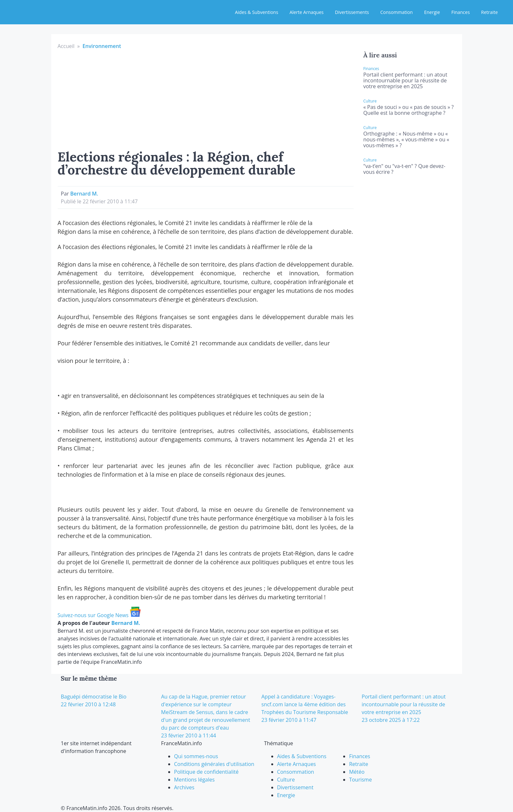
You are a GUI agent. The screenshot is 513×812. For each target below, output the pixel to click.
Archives (184, 787)
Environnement (102, 46)
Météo (357, 772)
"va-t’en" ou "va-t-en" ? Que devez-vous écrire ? (404, 169)
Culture (286, 780)
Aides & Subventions (256, 12)
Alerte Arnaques (306, 12)
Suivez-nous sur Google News (99, 615)
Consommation (397, 12)
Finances (461, 12)
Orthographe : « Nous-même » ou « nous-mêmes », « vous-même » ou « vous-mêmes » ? (406, 139)
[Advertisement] (206, 99)
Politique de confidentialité (206, 772)
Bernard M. (84, 194)
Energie (432, 12)
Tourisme (360, 780)
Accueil (66, 46)
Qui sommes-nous (196, 756)
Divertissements (352, 12)
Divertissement (295, 787)
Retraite (490, 12)
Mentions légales (194, 780)
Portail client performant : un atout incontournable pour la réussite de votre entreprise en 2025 (405, 80)
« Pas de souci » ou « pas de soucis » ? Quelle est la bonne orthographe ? (408, 110)
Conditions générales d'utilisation (214, 764)
